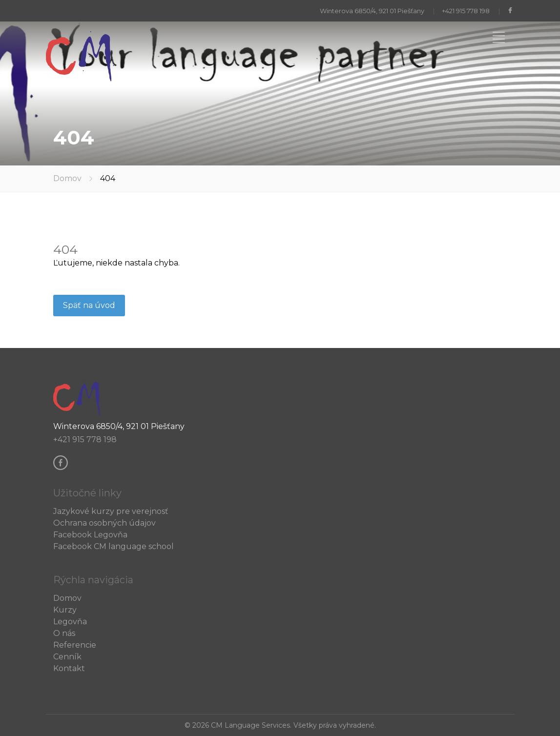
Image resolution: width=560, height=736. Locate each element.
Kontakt (69, 668)
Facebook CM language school (114, 546)
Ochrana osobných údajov (104, 523)
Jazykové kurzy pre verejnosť (111, 511)
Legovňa (70, 622)
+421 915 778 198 (466, 11)
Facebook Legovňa (90, 535)
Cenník (67, 657)
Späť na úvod (89, 305)
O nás (64, 633)
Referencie (75, 645)
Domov (67, 178)
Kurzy (65, 610)
